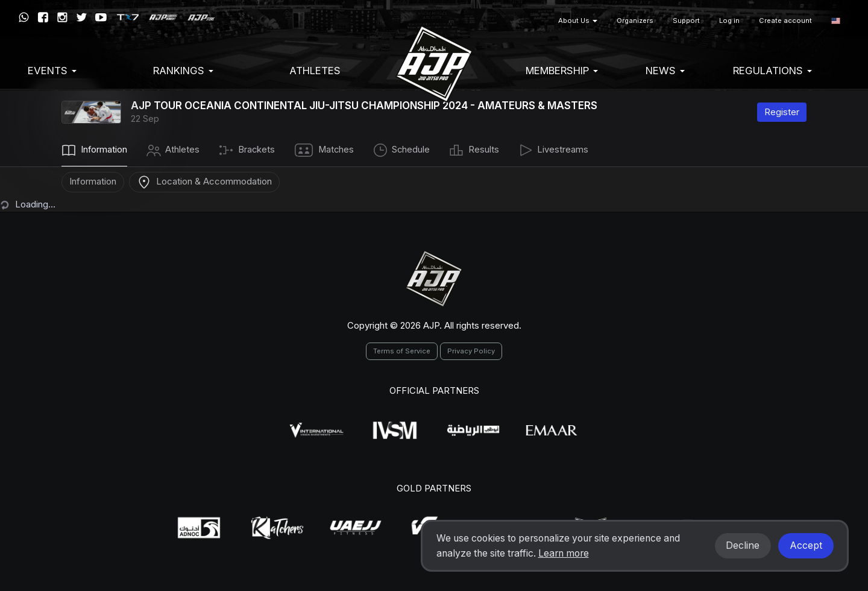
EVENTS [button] (52, 71)
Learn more (564, 553)
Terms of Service (402, 351)
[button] (836, 21)
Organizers (635, 21)
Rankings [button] (183, 71)
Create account (785, 21)
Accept (806, 545)
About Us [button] (578, 21)
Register (782, 112)
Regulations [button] (772, 71)
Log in (729, 21)
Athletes (315, 71)
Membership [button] (562, 71)
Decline (743, 545)
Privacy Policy (471, 351)
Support (686, 21)
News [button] (665, 71)
